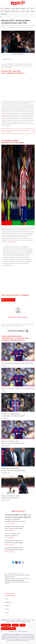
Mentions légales (6, 625)
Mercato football (17, 620)
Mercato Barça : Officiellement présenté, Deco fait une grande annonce (13, 469)
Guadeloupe (8, 602)
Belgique (7, 606)
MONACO (23, 9)
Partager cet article (8, 300)
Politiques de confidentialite (8, 629)
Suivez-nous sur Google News (18, 331)
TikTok (13, 621)
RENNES (17, 9)
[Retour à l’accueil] (18, 3)
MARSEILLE (8, 9)
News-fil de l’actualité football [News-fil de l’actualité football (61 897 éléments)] (14, 580)
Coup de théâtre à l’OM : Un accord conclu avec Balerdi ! (18, 516)
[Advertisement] (18, 86)
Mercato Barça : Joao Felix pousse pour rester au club (17, 363)
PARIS (2, 9)
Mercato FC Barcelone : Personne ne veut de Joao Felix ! (18, 388)
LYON (13, 9)
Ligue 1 (28, 11)
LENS (32, 9)
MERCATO (22, 11)
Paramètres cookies (25, 621)
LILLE (28, 9)
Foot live (10, 620)
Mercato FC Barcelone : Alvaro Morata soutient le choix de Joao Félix (13, 442)
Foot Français (4, 14)
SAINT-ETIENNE (15, 11)
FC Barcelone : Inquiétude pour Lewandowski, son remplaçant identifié (13, 415)
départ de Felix (12, 242)
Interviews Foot (25, 620)
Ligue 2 (33, 11)
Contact (23, 625)
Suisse (6, 599)
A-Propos (15, 625)
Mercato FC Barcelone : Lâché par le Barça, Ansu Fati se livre (10, 497)
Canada (7, 612)
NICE (2, 11)
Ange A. (25, 317)
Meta (33, 620)
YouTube (18, 621)
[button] (1, 17)
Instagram (8, 621)
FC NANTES (7, 11)
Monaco (7, 609)
